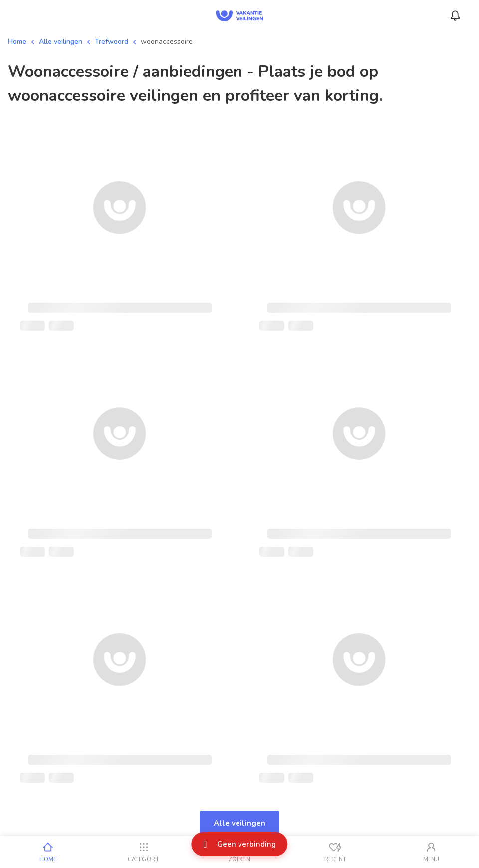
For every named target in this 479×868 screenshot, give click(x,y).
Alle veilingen (61, 42)
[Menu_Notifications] (455, 16)
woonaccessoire (167, 42)
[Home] (48, 852)
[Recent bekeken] (335, 852)
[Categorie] (144, 852)
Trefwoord (112, 42)
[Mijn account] (431, 852)
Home (17, 42)
